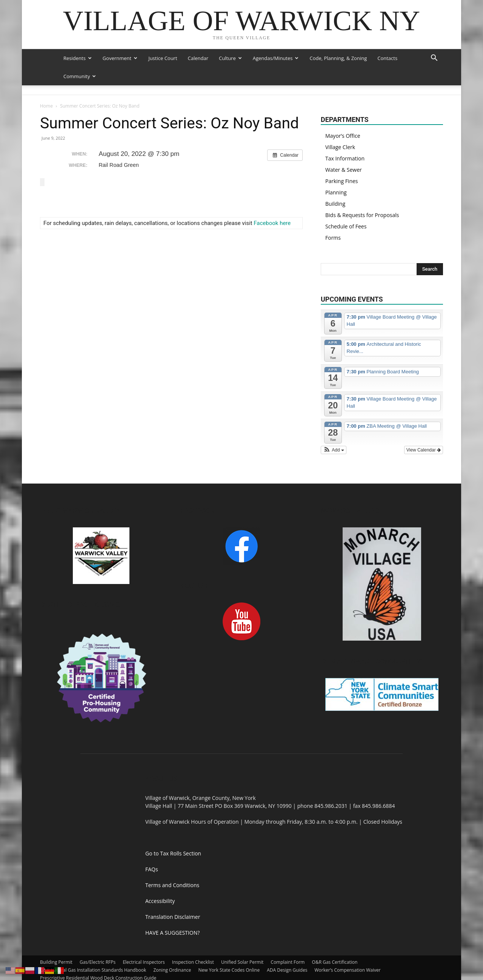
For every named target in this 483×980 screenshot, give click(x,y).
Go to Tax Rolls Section (173, 835)
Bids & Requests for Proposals (362, 197)
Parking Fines (342, 163)
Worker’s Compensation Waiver (348, 952)
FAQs (152, 851)
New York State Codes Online (229, 952)
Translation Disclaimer (173, 899)
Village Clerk (340, 129)
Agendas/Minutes (276, 58)
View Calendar (424, 432)
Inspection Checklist (193, 944)
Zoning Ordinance (172, 952)
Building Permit (56, 944)
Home (46, 88)
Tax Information (345, 140)
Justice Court (163, 58)
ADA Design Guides (287, 952)
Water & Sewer (344, 152)
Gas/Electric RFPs (98, 944)
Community (80, 76)
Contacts (387, 58)
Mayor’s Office (343, 118)
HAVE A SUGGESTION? (172, 915)
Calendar (198, 58)
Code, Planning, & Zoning (338, 58)
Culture (230, 58)
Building (335, 186)
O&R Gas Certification (335, 944)
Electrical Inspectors (144, 944)
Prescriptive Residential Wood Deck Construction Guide (98, 960)
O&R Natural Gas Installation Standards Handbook (93, 952)
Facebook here (272, 205)
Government (120, 58)
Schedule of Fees (346, 208)
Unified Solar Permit (242, 944)
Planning (336, 174)
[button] (434, 59)
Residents (78, 58)
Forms (333, 220)
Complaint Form (288, 944)
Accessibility (160, 883)
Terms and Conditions (172, 867)
